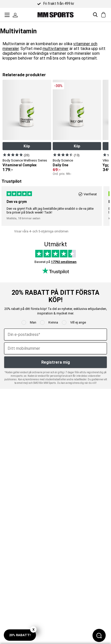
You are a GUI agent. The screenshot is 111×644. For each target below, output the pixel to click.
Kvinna (53, 322)
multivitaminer (55, 49)
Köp (27, 146)
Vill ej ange (78, 322)
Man (33, 322)
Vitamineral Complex (20, 165)
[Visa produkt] (13, 155)
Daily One (60, 165)
